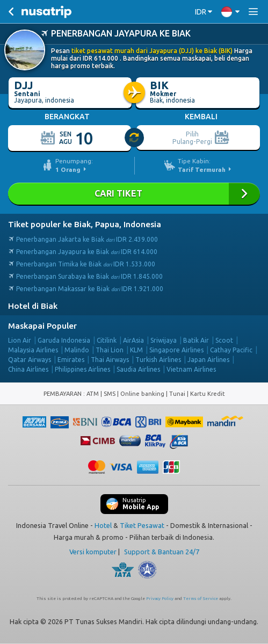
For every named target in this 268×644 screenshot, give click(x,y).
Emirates (71, 360)
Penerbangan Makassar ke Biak (90, 289)
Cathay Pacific (231, 350)
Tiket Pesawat (142, 525)
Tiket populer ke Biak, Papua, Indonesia (85, 224)
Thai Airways (110, 360)
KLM (136, 350)
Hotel (103, 525)
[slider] (135, 138)
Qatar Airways (30, 360)
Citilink (107, 340)
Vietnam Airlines (191, 369)
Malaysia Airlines (33, 350)
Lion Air (20, 340)
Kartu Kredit (208, 394)
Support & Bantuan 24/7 (162, 552)
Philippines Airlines (82, 369)
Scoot (224, 340)
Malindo (77, 350)
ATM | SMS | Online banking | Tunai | (138, 394)
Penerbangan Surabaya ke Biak (89, 276)
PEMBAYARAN (63, 394)
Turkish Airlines (158, 360)
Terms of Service (201, 599)
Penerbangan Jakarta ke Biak (87, 239)
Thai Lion (110, 350)
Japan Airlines (208, 360)
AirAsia (133, 340)
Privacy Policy (160, 599)
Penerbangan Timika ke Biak (86, 264)
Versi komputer (93, 552)
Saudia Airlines (138, 369)
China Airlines (28, 369)
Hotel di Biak (33, 306)
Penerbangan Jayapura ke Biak (87, 252)
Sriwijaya (164, 340)
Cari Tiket (134, 194)
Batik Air (196, 340)
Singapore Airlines (176, 350)
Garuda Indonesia (64, 340)
